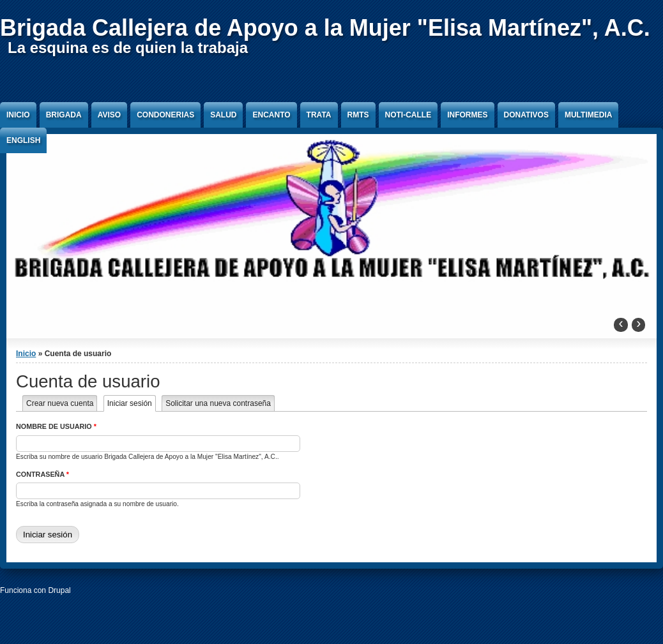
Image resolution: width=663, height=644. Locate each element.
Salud (223, 115)
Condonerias (165, 115)
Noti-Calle (408, 115)
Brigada (64, 115)
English (23, 140)
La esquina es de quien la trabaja (128, 48)
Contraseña (42, 474)
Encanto (271, 115)
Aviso (109, 115)
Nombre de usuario (56, 426)
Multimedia (588, 115)
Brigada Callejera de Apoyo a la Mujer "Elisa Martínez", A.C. (325, 28)
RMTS (358, 115)
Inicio (18, 115)
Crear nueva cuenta (60, 403)
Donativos (526, 115)
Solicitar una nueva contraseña (218, 403)
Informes (467, 115)
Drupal (59, 590)
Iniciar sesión (132, 403)
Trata (319, 115)
